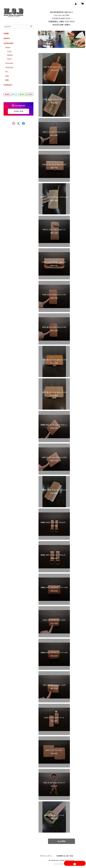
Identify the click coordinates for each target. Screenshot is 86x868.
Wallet (8, 48)
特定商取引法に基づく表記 (65, 856)
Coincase (9, 63)
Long (9, 51)
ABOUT (7, 38)
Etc (7, 72)
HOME (6, 33)
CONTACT (8, 85)
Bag (7, 76)
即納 (7, 80)
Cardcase (9, 67)
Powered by (61, 864)
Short (9, 59)
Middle (10, 55)
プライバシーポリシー (46, 856)
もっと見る (61, 841)
